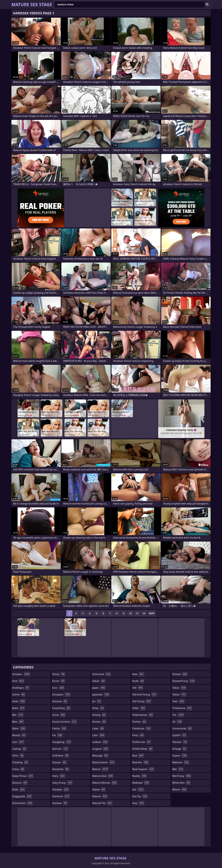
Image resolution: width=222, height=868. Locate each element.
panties (139, 722)
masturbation (103, 762)
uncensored (182, 728)
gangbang (62, 742)
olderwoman (143, 715)
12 (144, 613)
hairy (59, 776)
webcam (181, 762)
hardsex (60, 803)
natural (100, 796)
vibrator (180, 742)
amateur (21, 674)
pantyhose (142, 728)
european (61, 694)
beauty (19, 735)
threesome (182, 708)
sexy (138, 803)
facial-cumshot (65, 722)
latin (99, 735)
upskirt (179, 735)
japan (99, 688)
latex (98, 728)
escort (59, 681)
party (138, 735)
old (138, 688)
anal (18, 681)
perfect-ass (142, 742)
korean (99, 722)
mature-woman (105, 783)
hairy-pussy (63, 783)
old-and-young (145, 694)
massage (100, 756)
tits (178, 715)
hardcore (61, 796)
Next (152, 613)
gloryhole (61, 769)
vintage (180, 749)
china (18, 769)
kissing (99, 715)
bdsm (19, 728)
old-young (142, 701)
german (60, 749)
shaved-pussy (184, 681)
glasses (60, 762)
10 (130, 613)
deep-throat (23, 776)
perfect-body (143, 749)
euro (58, 688)
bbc (18, 715)
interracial (102, 674)
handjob (61, 789)
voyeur (180, 756)
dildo (19, 789)
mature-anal (103, 776)
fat (58, 735)
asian (19, 701)
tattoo (179, 694)
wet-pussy (182, 776)
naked (99, 789)
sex (138, 789)
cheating (20, 762)
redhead (141, 783)
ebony (59, 674)
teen (178, 701)
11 (137, 613)
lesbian (100, 742)
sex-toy (140, 796)
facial (59, 715)
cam (18, 742)
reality (140, 776)
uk (177, 722)
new (138, 674)
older (139, 708)
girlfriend (61, 756)
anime (19, 694)
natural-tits (102, 803)
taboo (179, 688)
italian (99, 681)
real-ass (141, 762)
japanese (101, 694)
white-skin (181, 783)
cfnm (18, 756)
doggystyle (22, 796)
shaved (180, 674)
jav (97, 701)
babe (19, 708)
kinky (98, 708)
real (138, 756)
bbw (18, 722)
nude (138, 681)
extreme (60, 701)
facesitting (61, 708)
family (59, 728)
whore (179, 789)
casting (19, 749)
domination (22, 803)
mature (100, 769)
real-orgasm (143, 769)
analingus (21, 688)
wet (178, 769)
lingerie (100, 749)
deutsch (20, 783)
